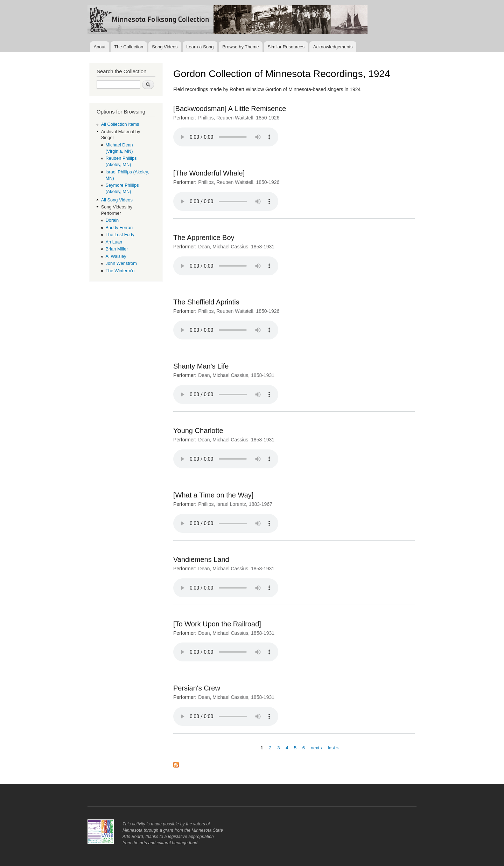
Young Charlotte (198, 431)
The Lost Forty (120, 235)
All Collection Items (120, 124)
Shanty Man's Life (201, 366)
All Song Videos (117, 200)
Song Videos (165, 47)
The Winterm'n (120, 271)
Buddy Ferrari (119, 228)
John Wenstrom (121, 263)
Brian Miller (117, 249)
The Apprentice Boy (204, 238)
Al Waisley (116, 256)
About (99, 47)
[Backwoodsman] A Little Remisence (230, 109)
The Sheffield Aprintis (206, 302)
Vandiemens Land (201, 559)
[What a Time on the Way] (213, 495)
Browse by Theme (241, 47)
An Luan (114, 242)
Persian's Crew (197, 688)
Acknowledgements (333, 47)
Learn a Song (200, 47)
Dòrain (112, 220)
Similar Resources (286, 47)
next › (317, 747)
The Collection (129, 47)
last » (333, 747)
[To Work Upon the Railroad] (217, 624)
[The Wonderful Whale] (209, 173)
